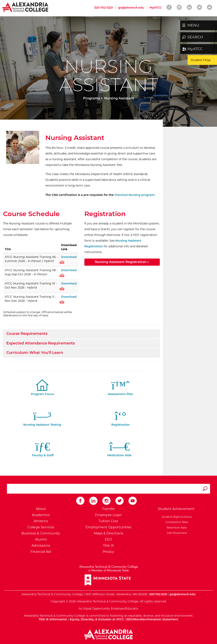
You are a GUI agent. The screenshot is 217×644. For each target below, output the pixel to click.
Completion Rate (176, 522)
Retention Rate (176, 527)
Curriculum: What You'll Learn (35, 353)
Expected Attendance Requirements (41, 343)
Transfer (108, 509)
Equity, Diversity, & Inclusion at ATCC (97, 619)
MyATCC (195, 49)
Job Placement (176, 533)
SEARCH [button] (195, 37)
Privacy (108, 552)
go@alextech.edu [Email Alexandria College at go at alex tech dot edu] (131, 8)
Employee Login (108, 515)
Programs (92, 98)
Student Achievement (176, 509)
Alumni (41, 539)
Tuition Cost (108, 521)
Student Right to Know (176, 517)
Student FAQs (201, 60)
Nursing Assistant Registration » (122, 262)
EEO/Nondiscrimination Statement (152, 619)
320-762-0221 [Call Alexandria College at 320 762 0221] (103, 8)
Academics (41, 515)
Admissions (41, 546)
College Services (41, 527)
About (41, 509)
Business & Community (41, 533)
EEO (108, 539)
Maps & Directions (108, 533)
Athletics (41, 521)
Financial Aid (41, 552)
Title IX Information (53, 619)
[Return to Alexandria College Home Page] (25, 7)
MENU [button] (193, 25)
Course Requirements (27, 334)
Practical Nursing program (135, 195)
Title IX (108, 546)
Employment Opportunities (108, 527)
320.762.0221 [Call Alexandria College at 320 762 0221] (158, 594)
